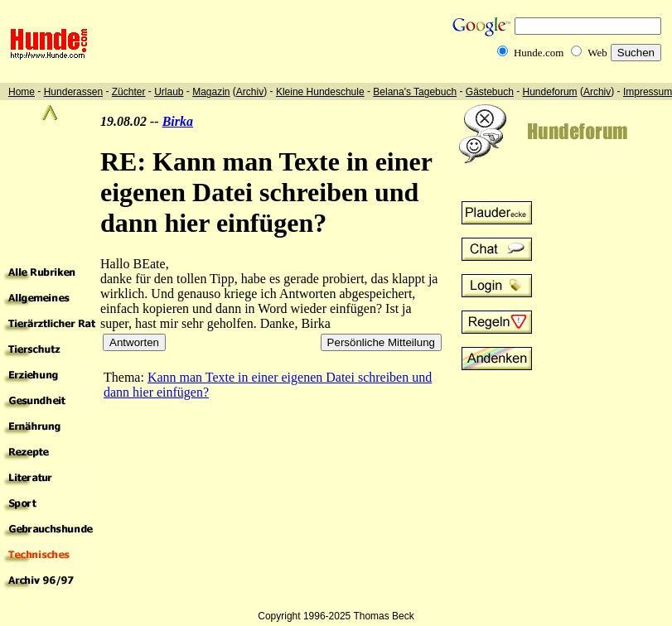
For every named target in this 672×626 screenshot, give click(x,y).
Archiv (250, 92)
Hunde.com (539, 53)
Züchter (129, 92)
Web (597, 53)
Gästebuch (490, 92)
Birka (178, 121)
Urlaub (169, 92)
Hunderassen (73, 92)
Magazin (211, 92)
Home (22, 92)
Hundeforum (550, 92)
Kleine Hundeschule (320, 92)
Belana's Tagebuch (415, 92)
